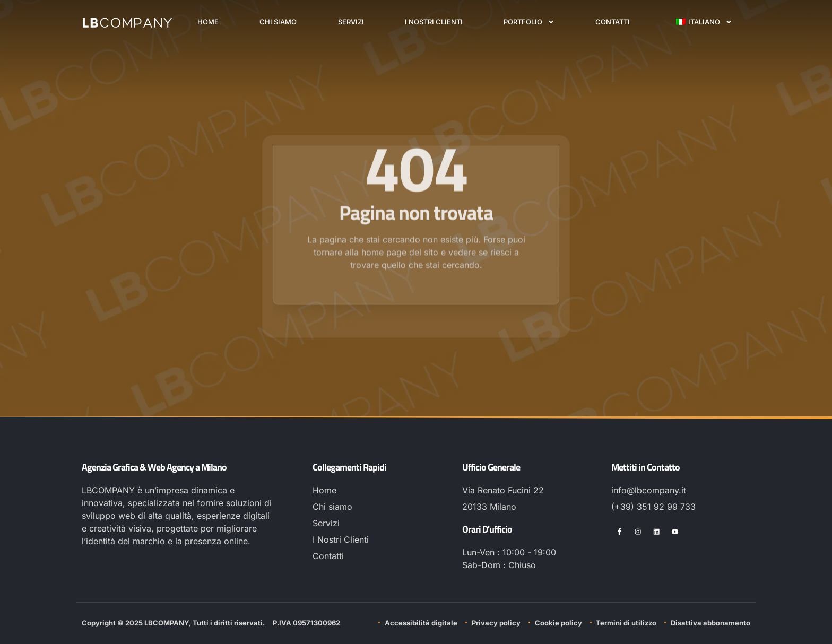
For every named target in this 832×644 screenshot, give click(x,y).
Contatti (613, 22)
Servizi (351, 22)
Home (208, 22)
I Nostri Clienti (434, 22)
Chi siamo (278, 22)
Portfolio (529, 22)
